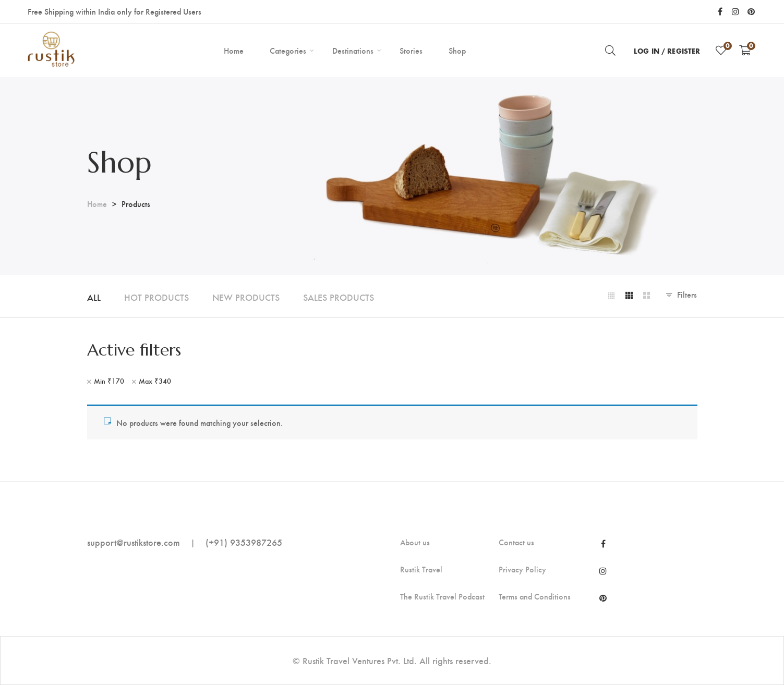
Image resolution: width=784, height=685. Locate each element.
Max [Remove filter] (155, 381)
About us (415, 542)
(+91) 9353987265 (244, 542)
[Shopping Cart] (745, 50)
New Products (246, 297)
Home (97, 204)
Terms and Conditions (535, 596)
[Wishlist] (721, 50)
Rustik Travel (421, 569)
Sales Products (339, 297)
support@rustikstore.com (134, 542)
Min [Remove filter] (109, 381)
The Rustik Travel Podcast (442, 596)
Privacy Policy (522, 569)
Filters (687, 294)
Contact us (516, 542)
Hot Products (156, 297)
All (94, 297)
